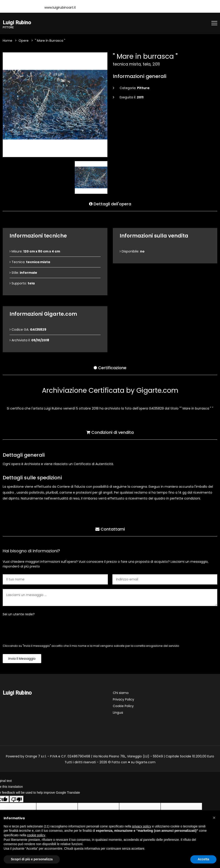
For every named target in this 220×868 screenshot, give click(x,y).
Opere (24, 41)
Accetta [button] (203, 859)
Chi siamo (121, 693)
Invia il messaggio (22, 659)
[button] (214, 818)
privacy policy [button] (142, 826)
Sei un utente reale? (19, 614)
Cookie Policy (123, 706)
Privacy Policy (123, 700)
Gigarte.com (145, 762)
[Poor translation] (17, 799)
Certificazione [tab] (110, 367)
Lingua (118, 713)
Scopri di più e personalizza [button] (32, 859)
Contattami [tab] (110, 529)
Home (7, 41)
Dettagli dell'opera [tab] (110, 204)
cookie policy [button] (36, 835)
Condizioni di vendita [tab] (110, 432)
